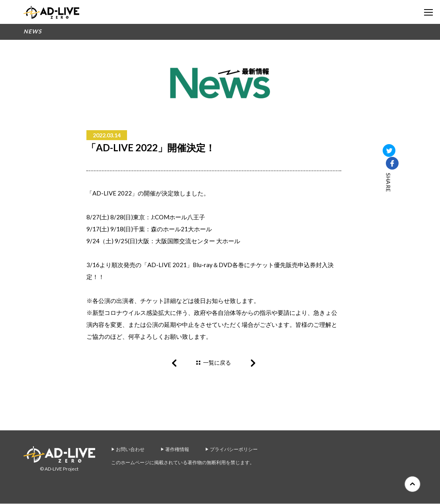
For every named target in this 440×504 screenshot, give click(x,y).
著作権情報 (177, 450)
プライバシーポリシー (234, 450)
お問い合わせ (130, 450)
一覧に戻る (217, 362)
